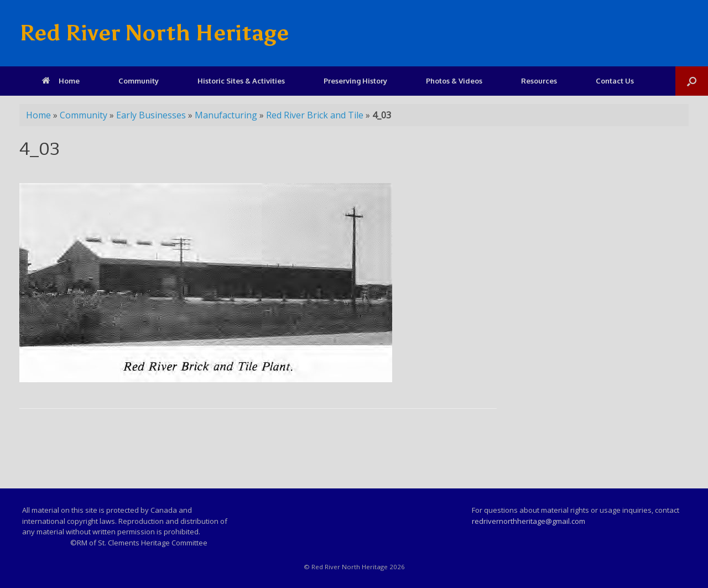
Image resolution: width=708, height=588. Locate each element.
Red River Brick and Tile (315, 115)
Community (139, 81)
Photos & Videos (454, 81)
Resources (539, 81)
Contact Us (615, 81)
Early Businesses (151, 115)
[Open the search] (692, 81)
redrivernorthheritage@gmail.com (529, 521)
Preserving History (355, 81)
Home (61, 81)
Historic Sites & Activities (241, 81)
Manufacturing (226, 115)
